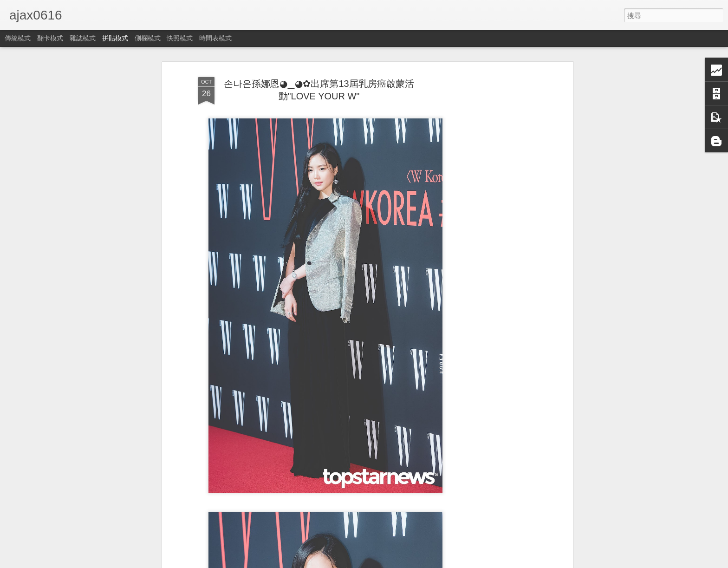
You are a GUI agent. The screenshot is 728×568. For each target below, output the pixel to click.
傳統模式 (18, 38)
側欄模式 (148, 38)
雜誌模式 (83, 38)
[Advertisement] (491, 219)
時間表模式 (215, 38)
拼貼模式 (115, 38)
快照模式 (180, 38)
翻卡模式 (50, 38)
